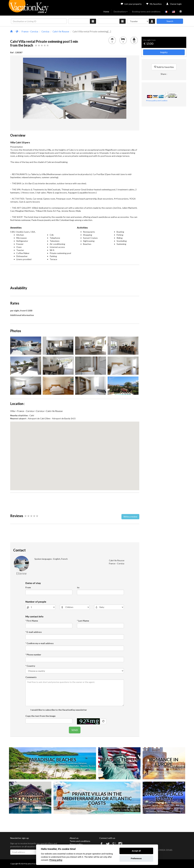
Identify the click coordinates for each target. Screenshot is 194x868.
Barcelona (163, 774)
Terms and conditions (80, 841)
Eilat (182, 805)
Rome (148, 768)
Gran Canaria (106, 810)
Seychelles (75, 766)
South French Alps (158, 808)
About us (74, 838)
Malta (65, 810)
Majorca (99, 807)
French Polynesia (59, 769)
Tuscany (100, 813)
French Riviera (60, 807)
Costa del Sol (127, 810)
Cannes (170, 768)
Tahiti (69, 769)
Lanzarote (82, 810)
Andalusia (82, 813)
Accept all (136, 851)
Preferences (136, 858)
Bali (19, 763)
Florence (155, 768)
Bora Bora (85, 769)
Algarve (117, 810)
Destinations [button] (121, 12)
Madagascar (176, 802)
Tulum (147, 808)
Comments (31, 677)
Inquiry (164, 52)
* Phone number (33, 655)
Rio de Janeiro (152, 802)
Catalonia (91, 813)
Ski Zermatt (151, 811)
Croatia (59, 810)
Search (170, 21)
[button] (75, 453)
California (107, 763)
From (28, 587)
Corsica (123, 807)
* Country (30, 666)
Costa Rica (175, 805)
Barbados (22, 766)
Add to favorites (164, 67)
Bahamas (83, 763)
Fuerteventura (93, 810)
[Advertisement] (75, 274)
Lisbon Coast (118, 813)
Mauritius (65, 766)
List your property (131, 4)
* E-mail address (34, 632)
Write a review (130, 517)
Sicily (138, 807)
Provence (159, 771)
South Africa (165, 802)
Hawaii (132, 763)
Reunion (84, 766)
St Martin (35, 763)
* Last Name (83, 621)
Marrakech (164, 805)
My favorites (154, 4)
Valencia (176, 771)
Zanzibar (147, 805)
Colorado (130, 766)
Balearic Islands (53, 766)
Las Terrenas (44, 769)
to (78, 587)
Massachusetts (110, 766)
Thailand (26, 763)
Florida (52, 763)
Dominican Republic (36, 766)
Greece (107, 807)
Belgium (168, 771)
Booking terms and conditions (146, 12)
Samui (18, 805)
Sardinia (131, 807)
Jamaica (13, 766)
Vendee (108, 813)
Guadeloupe (72, 763)
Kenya (170, 808)
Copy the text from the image (40, 716)
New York (117, 763)
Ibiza (92, 807)
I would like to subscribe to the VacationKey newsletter (58, 710)
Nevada (121, 766)
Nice (176, 768)
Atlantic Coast (73, 807)
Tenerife (73, 810)
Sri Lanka (34, 769)
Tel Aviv (155, 805)
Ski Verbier (178, 808)
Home (106, 12)
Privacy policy (76, 844)
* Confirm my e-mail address (40, 643)
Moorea (76, 769)
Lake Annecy (176, 811)
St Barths (44, 763)
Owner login (174, 4)
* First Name (32, 621)
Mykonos (115, 807)
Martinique (61, 763)
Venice (162, 768)
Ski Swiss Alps (163, 811)
